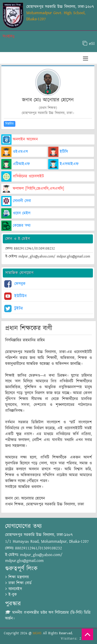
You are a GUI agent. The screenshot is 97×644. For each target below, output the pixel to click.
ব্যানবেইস (14, 589)
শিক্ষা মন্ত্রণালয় (17, 577)
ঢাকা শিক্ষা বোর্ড (19, 583)
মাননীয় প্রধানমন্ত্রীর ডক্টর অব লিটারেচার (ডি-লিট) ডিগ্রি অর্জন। (48, 616)
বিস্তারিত (10, 124)
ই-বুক (11, 595)
